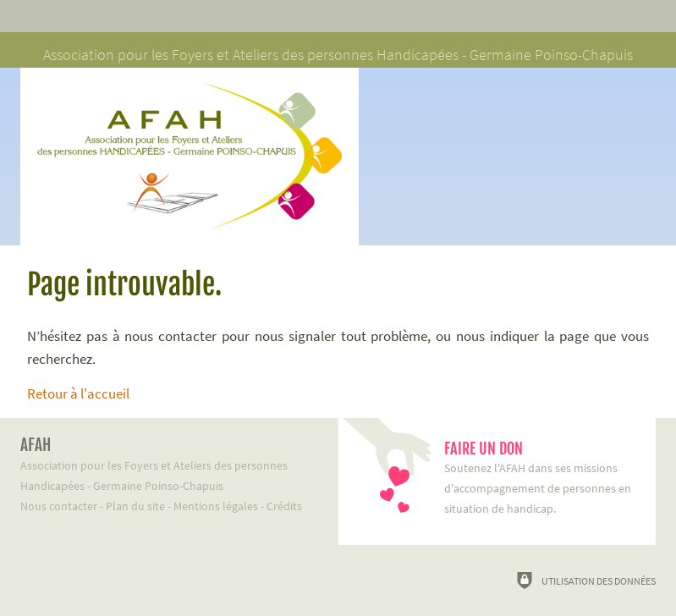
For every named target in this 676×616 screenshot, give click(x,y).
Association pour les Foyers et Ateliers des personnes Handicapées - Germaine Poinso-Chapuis (167, 464)
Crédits (284, 506)
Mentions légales (216, 506)
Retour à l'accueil (78, 393)
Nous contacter (59, 506)
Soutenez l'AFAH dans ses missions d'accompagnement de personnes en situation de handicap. (542, 478)
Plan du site (135, 506)
